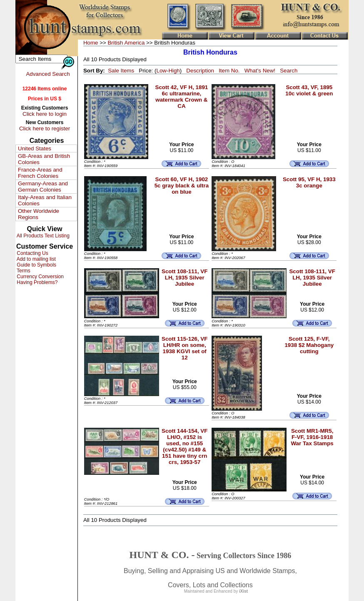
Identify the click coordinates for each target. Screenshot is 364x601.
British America (126, 43)
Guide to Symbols (36, 265)
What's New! (260, 71)
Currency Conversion (40, 277)
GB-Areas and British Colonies (44, 159)
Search (289, 71)
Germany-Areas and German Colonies (43, 187)
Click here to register (45, 128)
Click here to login (45, 114)
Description (200, 71)
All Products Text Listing (42, 236)
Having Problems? (36, 282)
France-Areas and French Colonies (40, 173)
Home (91, 43)
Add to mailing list (36, 259)
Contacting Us (32, 253)
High (174, 71)
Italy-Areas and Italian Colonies (45, 200)
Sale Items (121, 71)
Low (161, 71)
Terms (23, 271)
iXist (243, 591)
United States (35, 148)
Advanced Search (48, 74)
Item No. (229, 71)
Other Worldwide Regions (39, 214)
